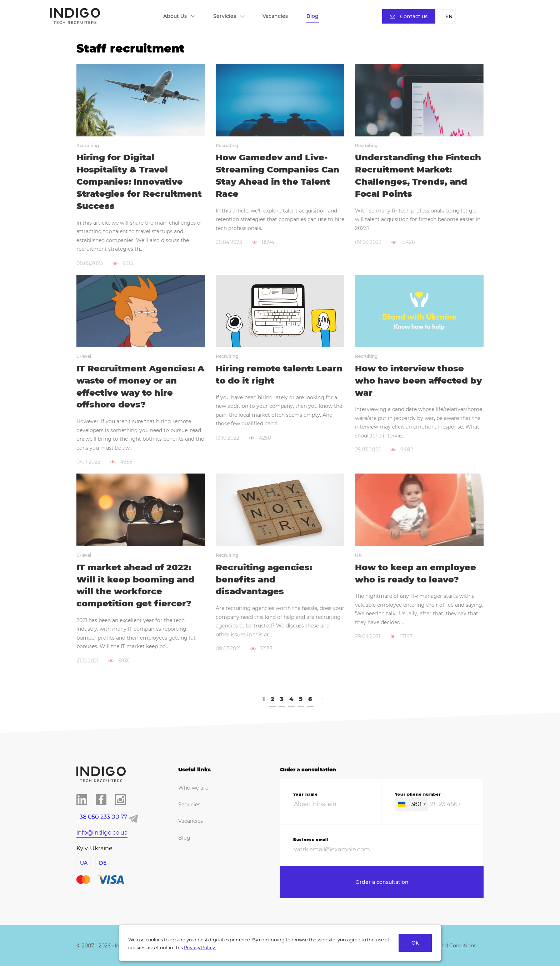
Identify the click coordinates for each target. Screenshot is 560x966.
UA (84, 863)
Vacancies (275, 16)
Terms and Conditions (449, 946)
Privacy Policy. (200, 947)
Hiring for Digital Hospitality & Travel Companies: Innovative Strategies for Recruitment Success (139, 181)
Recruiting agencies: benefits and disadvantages (264, 579)
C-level (84, 356)
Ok (415, 943)
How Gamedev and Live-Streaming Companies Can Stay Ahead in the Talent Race (277, 175)
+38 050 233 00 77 (102, 817)
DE (103, 863)
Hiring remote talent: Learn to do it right (279, 374)
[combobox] (412, 804)
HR (358, 555)
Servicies (229, 16)
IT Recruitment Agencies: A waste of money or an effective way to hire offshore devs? (140, 386)
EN (449, 16)
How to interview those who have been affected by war (418, 381)
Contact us (409, 16)
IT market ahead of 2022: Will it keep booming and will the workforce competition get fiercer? (135, 585)
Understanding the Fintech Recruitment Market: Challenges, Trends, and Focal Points (418, 175)
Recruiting (88, 146)
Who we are (193, 788)
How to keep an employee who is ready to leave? (416, 573)
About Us (179, 16)
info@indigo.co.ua (102, 833)
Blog (312, 16)
